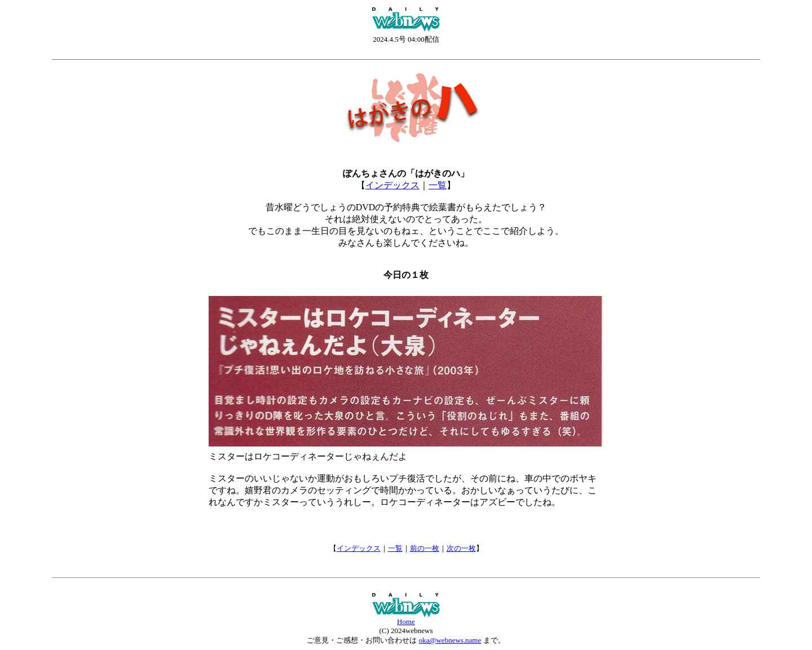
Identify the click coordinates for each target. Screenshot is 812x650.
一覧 (438, 185)
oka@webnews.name (450, 640)
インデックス (392, 185)
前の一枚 (425, 548)
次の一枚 (461, 548)
